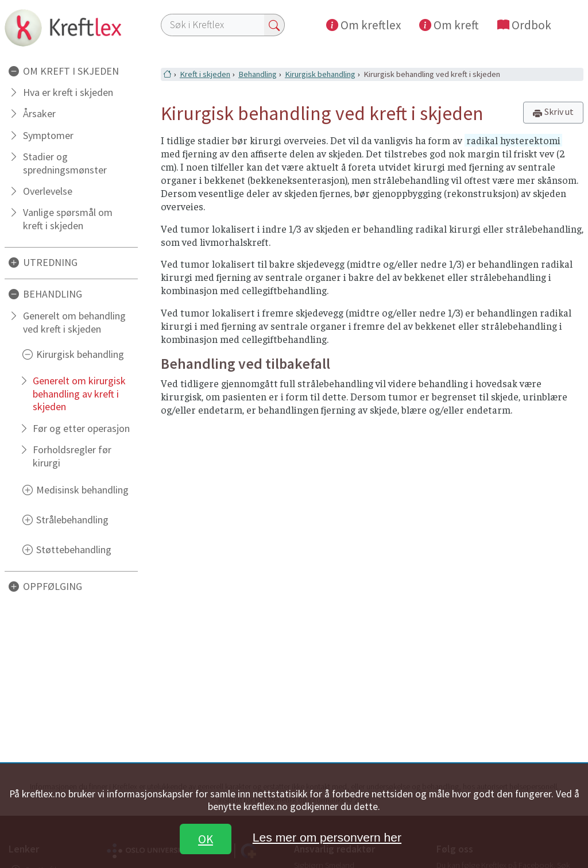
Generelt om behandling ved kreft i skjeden (74, 322)
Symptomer (48, 135)
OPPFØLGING (53, 586)
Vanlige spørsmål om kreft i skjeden (68, 219)
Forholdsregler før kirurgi (72, 456)
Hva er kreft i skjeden (68, 92)
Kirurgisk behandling (80, 354)
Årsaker (39, 113)
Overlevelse (48, 191)
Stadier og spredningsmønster (65, 163)
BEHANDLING (53, 294)
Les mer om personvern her (327, 837)
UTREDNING (50, 262)
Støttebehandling (74, 549)
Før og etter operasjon (81, 428)
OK (206, 839)
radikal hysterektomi (513, 140)
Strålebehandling (72, 520)
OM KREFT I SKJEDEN (71, 71)
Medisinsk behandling (82, 490)
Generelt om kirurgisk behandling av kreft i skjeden (79, 394)
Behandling (258, 74)
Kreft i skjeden (205, 74)
